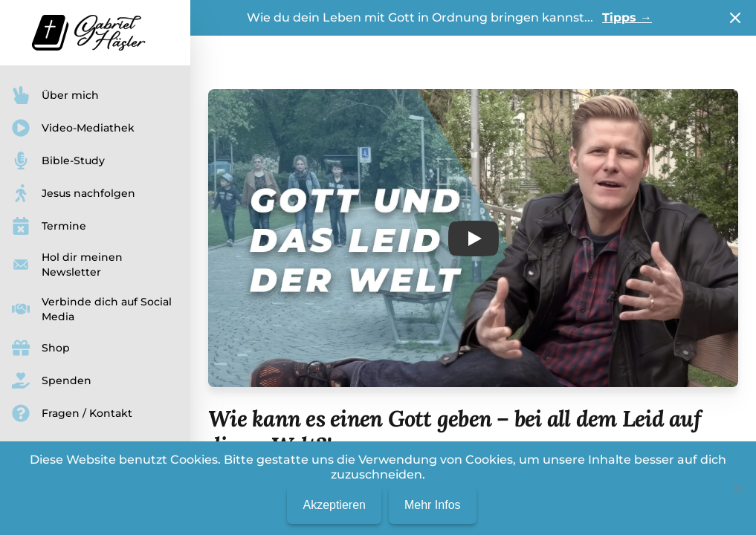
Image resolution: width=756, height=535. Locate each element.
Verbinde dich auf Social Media (92, 309)
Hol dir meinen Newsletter (67, 265)
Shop (41, 348)
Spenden (52, 380)
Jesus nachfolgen (74, 193)
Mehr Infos (433, 505)
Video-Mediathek (73, 128)
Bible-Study (58, 160)
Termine (49, 226)
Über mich (55, 95)
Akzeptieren (334, 505)
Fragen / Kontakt (72, 413)
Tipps (627, 17)
